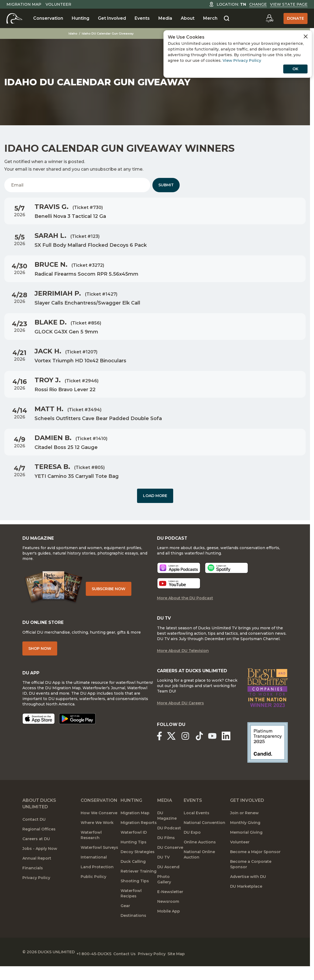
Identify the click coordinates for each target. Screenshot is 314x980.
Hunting (81, 18)
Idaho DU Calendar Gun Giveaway (108, 33)
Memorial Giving (246, 848)
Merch (210, 18)
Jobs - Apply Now (40, 864)
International (94, 873)
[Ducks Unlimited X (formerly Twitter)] (173, 752)
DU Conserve (170, 863)
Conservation (48, 18)
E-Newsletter (170, 907)
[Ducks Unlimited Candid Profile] (268, 758)
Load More (155, 496)
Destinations (133, 931)
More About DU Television (183, 659)
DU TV (163, 873)
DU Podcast (169, 843)
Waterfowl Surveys (99, 863)
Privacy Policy (36, 893)
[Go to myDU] (269, 18)
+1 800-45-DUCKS (101, 967)
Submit (166, 185)
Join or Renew (244, 828)
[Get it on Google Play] (77, 729)
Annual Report (37, 874)
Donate (296, 18)
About (188, 18)
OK (295, 69)
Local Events (197, 828)
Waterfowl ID (134, 848)
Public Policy (93, 892)
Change (258, 4)
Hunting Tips (134, 857)
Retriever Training (139, 887)
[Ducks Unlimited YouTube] (217, 752)
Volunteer (58, 4)
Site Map (203, 967)
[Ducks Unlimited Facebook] (159, 752)
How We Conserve (99, 828)
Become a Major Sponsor (255, 867)
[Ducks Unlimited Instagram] (189, 752)
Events (142, 18)
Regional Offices (39, 844)
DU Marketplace (246, 902)
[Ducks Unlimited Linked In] (233, 752)
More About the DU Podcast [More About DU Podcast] (185, 605)
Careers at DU (36, 854)
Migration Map (24, 4)
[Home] (14, 18)
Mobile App (169, 927)
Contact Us (138, 967)
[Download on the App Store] (39, 729)
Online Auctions (200, 857)
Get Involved (112, 18)
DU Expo (192, 848)
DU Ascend (168, 882)
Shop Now (40, 657)
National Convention (204, 838)
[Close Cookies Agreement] (306, 36)
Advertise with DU (248, 892)
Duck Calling (133, 877)
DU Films (166, 853)
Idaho (74, 33)
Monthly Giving (245, 838)
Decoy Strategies (138, 867)
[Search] (227, 19)
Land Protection (97, 882)
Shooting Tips (135, 896)
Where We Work (97, 838)
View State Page (289, 4)
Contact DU (34, 835)
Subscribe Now (114, 594)
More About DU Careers (180, 720)
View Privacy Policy (242, 60)
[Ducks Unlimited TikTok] (205, 752)
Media (165, 18)
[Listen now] (179, 575)
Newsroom (168, 917)
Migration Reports (139, 838)
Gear (125, 921)
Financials (33, 883)
